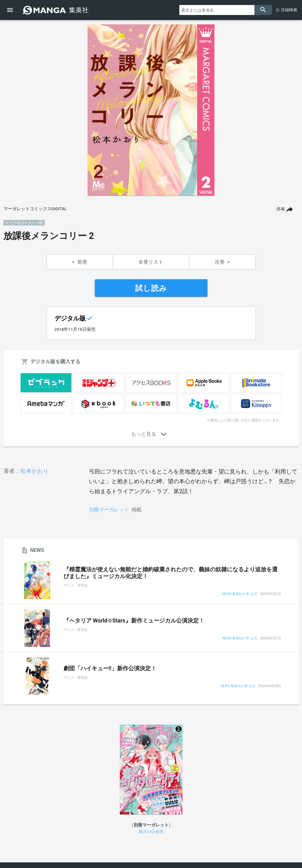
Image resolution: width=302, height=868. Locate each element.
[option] (151, 110)
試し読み (151, 288)
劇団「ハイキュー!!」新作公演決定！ (110, 668)
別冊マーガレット (109, 510)
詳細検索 (289, 10)
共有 (281, 209)
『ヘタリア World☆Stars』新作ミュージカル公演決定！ (134, 621)
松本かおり (34, 471)
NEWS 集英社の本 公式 (240, 594)
